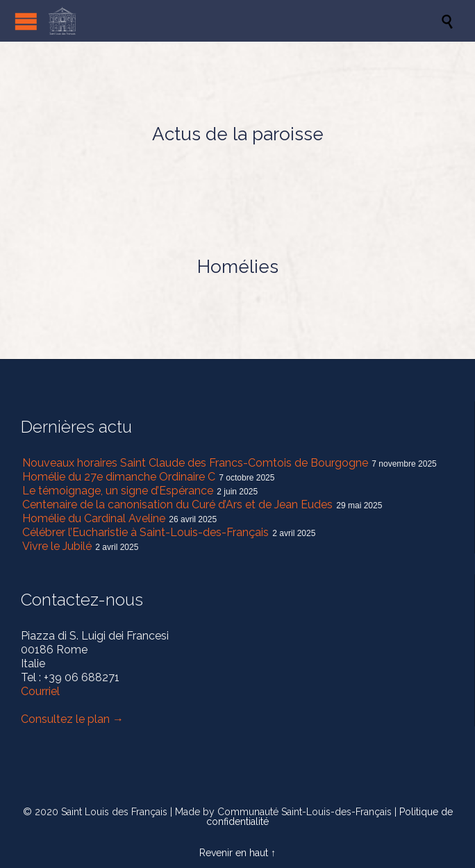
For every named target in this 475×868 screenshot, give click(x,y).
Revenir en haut (234, 853)
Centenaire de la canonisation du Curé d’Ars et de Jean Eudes (177, 504)
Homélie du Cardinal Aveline (94, 518)
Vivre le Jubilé (57, 546)
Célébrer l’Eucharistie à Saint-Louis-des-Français (145, 532)
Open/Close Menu (26, 21)
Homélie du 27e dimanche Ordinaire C (119, 477)
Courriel (40, 691)
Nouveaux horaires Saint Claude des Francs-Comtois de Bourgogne (195, 463)
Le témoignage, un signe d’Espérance (118, 491)
